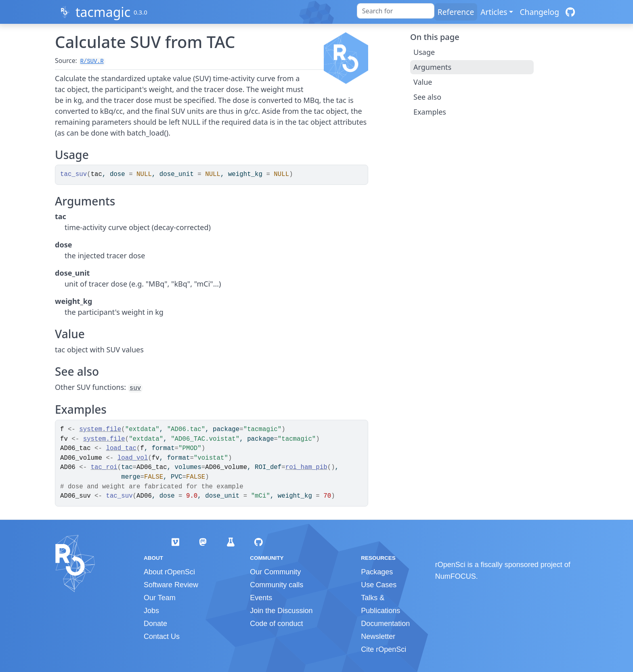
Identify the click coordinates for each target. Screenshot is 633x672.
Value (423, 82)
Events (261, 598)
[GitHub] (570, 12)
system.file (100, 429)
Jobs (151, 611)
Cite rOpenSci (384, 649)
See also (427, 97)
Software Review (171, 585)
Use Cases (379, 585)
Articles (494, 12)
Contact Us (162, 636)
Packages (377, 572)
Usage (424, 52)
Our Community (275, 572)
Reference (456, 12)
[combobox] (396, 11)
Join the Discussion (281, 611)
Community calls (277, 585)
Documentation (385, 624)
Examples (430, 112)
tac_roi (104, 467)
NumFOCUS (456, 576)
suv (135, 388)
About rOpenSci (169, 572)
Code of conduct (276, 624)
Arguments (432, 67)
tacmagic (103, 12)
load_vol (133, 458)
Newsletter (378, 636)
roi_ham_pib (306, 467)
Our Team (160, 598)
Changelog (539, 12)
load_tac (121, 448)
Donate (155, 624)
